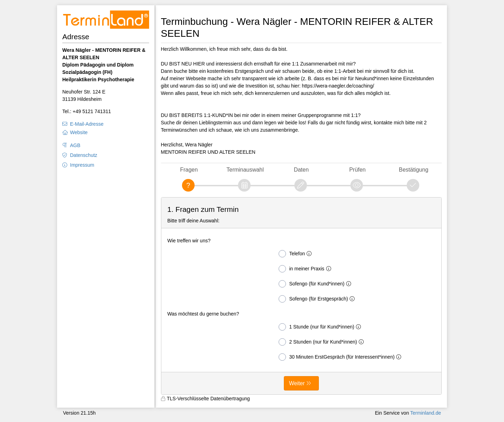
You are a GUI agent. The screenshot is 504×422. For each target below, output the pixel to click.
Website (79, 132)
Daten (301, 170)
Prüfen (358, 170)
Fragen (189, 170)
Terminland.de (426, 413)
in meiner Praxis (306, 269)
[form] (302, 296)
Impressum (82, 165)
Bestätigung (414, 170)
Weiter (297, 383)
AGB (75, 145)
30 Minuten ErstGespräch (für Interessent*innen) (341, 357)
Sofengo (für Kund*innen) (316, 284)
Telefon (296, 254)
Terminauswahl (245, 170)
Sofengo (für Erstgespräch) (318, 299)
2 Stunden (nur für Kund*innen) (323, 342)
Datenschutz (84, 155)
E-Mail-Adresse (87, 124)
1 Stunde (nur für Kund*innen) (321, 327)
